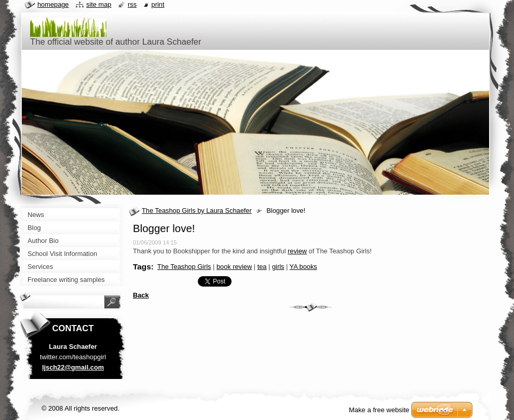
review (297, 251)
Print (158, 4)
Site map (99, 4)
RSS (132, 4)
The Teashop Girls (184, 267)
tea (262, 267)
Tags (142, 267)
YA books (303, 267)
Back (141, 295)
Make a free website (379, 410)
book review (234, 267)
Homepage (53, 4)
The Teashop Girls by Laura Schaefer (197, 211)
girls (278, 267)
